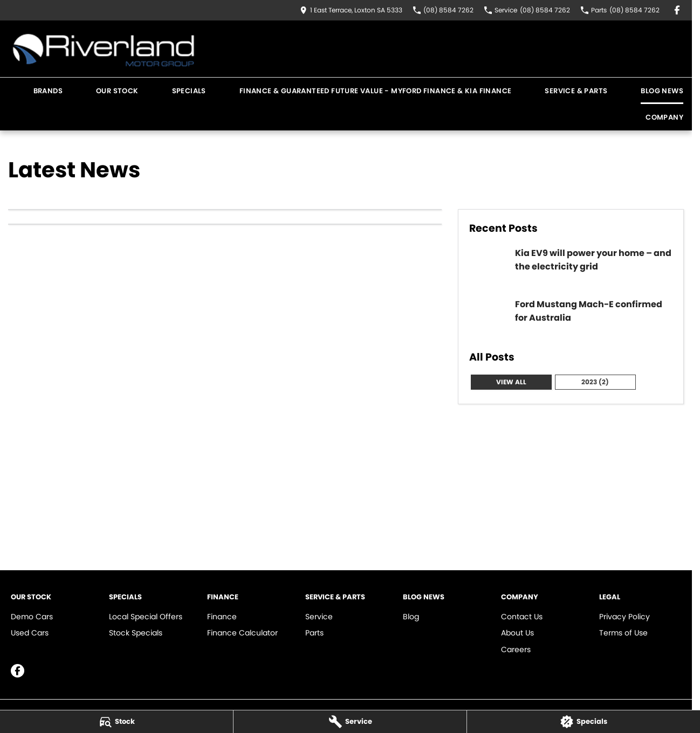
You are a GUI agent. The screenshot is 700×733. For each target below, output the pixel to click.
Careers (516, 649)
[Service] (350, 722)
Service (319, 617)
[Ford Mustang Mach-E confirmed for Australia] (571, 318)
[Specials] (584, 722)
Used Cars (30, 633)
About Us (517, 633)
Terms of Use (623, 633)
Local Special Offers (146, 617)
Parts (314, 633)
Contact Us (522, 617)
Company (664, 117)
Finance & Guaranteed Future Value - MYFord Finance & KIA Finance (376, 91)
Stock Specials (136, 633)
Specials (189, 91)
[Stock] (116, 722)
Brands (48, 91)
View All (511, 382)
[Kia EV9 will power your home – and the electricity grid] (571, 267)
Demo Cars (32, 617)
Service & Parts (576, 91)
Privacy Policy (624, 617)
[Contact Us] (351, 10)
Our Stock (117, 91)
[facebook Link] (677, 10)
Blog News (662, 91)
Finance (222, 617)
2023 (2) (595, 382)
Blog (411, 617)
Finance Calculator (242, 633)
